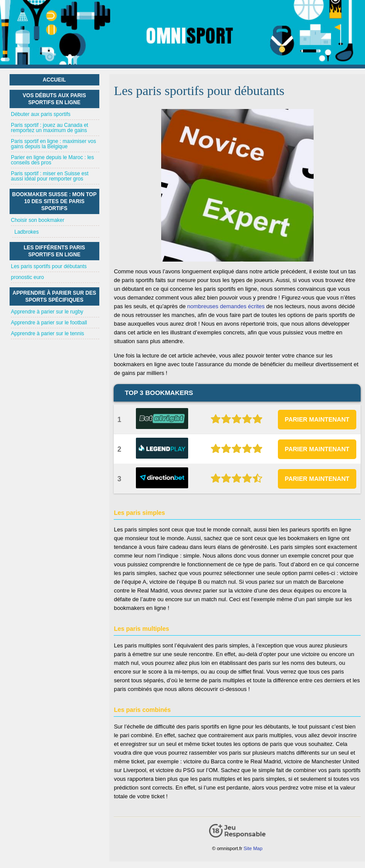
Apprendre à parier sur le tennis (47, 334)
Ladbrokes (27, 232)
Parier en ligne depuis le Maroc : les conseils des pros (52, 160)
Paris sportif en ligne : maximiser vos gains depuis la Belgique (53, 144)
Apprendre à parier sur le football (49, 323)
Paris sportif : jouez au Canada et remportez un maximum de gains (49, 128)
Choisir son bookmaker (38, 220)
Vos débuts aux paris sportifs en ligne (54, 99)
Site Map (253, 848)
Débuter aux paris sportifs (41, 114)
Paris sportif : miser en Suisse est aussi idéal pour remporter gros (50, 176)
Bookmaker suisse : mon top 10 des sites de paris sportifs (54, 201)
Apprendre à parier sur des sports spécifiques (54, 296)
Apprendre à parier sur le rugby (47, 312)
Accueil (54, 80)
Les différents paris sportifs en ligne (54, 251)
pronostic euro (27, 277)
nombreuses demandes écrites (226, 306)
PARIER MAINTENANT (317, 419)
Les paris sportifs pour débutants (49, 266)
